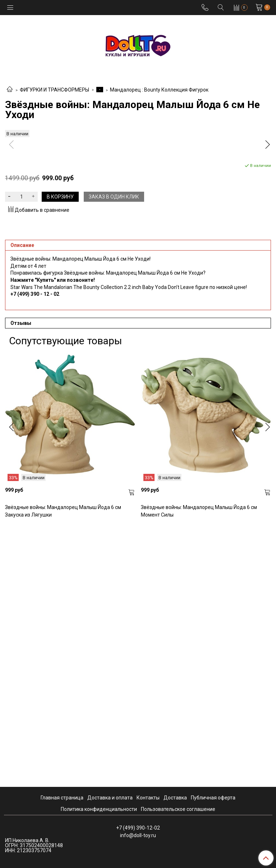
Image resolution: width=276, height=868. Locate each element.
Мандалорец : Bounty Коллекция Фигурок (159, 90)
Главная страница (62, 798)
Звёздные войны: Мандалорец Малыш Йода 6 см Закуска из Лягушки (63, 769)
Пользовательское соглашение (178, 809)
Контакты (148, 798)
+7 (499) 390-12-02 (138, 828)
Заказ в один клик (114, 454)
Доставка (175, 798)
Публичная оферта (213, 798)
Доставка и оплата (110, 798)
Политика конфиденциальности (99, 809)
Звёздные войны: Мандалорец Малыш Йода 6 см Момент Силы (199, 769)
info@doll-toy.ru (138, 835)
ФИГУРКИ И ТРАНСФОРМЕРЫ (54, 90)
